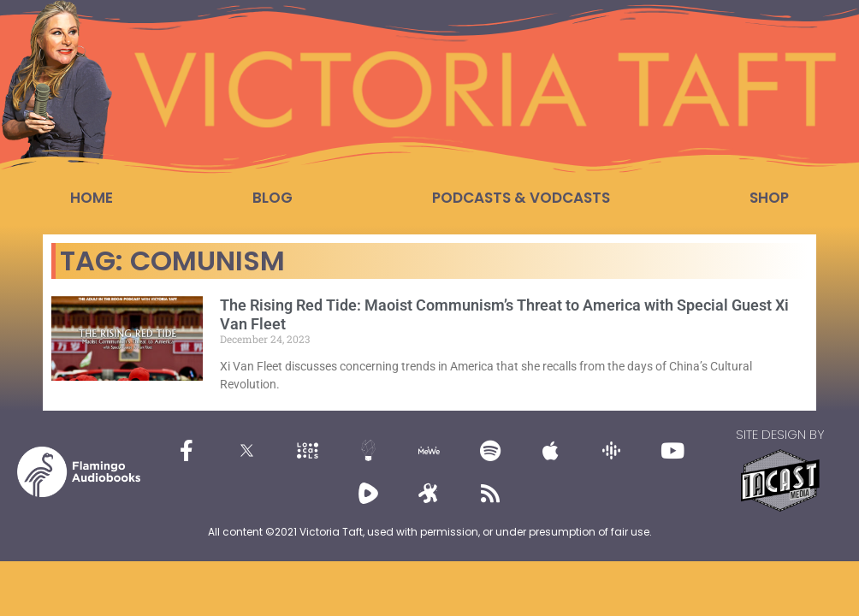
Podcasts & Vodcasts (521, 198)
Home (92, 198)
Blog (273, 198)
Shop (769, 198)
